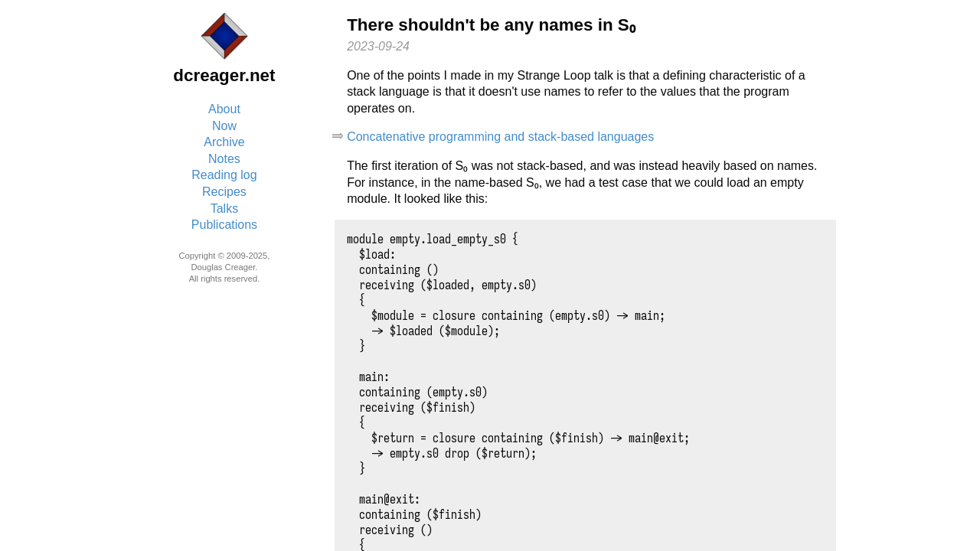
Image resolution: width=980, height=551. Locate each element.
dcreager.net (224, 75)
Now (224, 126)
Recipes (224, 192)
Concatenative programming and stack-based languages (500, 137)
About (224, 109)
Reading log (224, 175)
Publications (224, 225)
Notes (224, 159)
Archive (224, 142)
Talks (224, 209)
